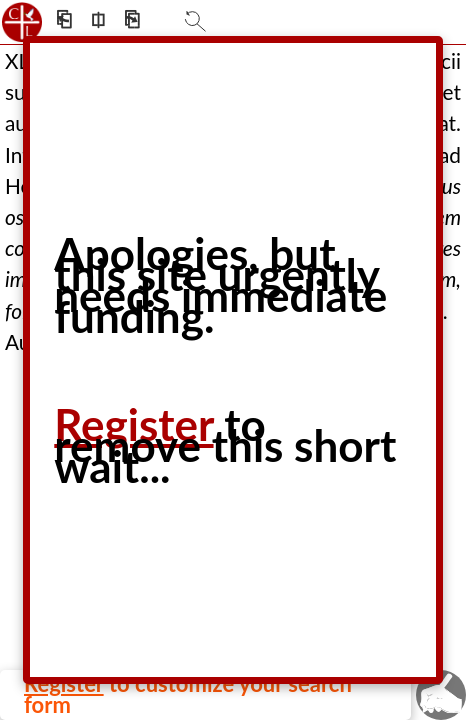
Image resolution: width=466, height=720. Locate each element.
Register (133, 424)
